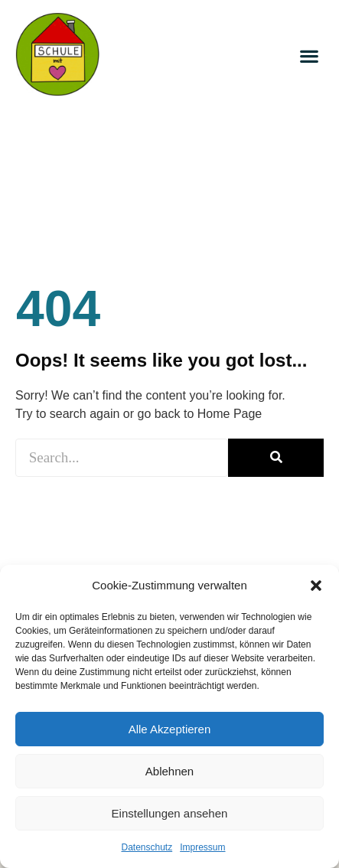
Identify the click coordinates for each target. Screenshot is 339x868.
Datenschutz (147, 847)
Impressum (202, 847)
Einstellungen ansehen (170, 813)
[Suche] (276, 458)
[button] (316, 586)
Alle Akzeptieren (170, 729)
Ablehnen (169, 771)
